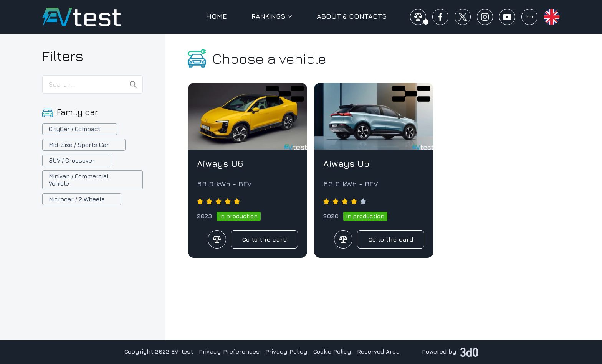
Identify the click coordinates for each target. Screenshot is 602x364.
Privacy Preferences (229, 352)
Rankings (272, 16)
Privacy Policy (286, 352)
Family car (77, 112)
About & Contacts (352, 16)
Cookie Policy (332, 352)
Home (217, 16)
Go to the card (265, 239)
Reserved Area (378, 352)
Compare (217, 239)
